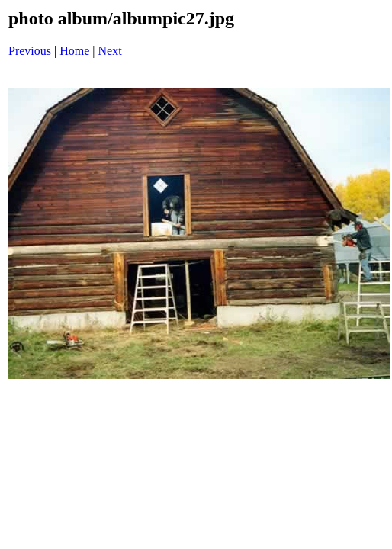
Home (74, 51)
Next (110, 51)
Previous (30, 51)
